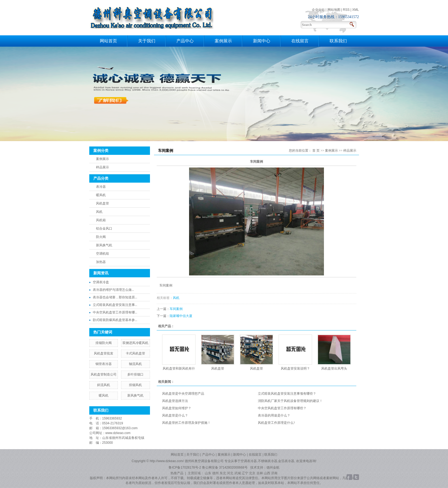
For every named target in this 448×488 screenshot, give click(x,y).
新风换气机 (104, 245)
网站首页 (108, 41)
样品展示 (102, 167)
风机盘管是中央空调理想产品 (183, 394)
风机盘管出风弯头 (334, 368)
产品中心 (185, 41)
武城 (238, 473)
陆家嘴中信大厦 (181, 316)
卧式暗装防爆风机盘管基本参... (115, 320)
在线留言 (300, 41)
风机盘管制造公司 (104, 374)
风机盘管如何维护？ (177, 408)
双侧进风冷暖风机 (135, 343)
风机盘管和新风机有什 (179, 368)
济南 (274, 473)
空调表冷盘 (101, 282)
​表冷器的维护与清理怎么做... (113, 290)
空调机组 (102, 254)
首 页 (316, 151)
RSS (346, 10)
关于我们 (147, 41)
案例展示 (223, 41)
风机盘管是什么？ (175, 415)
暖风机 (101, 195)
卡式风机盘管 (135, 353)
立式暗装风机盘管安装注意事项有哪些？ (287, 394)
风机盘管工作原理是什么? (276, 423)
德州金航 (273, 467)
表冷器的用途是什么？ (274, 415)
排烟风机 (135, 385)
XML (356, 10)
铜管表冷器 (104, 364)
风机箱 (101, 220)
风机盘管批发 (104, 353)
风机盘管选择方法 (175, 401)
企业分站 (318, 10)
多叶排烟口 (135, 374)
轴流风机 (135, 364)
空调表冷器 (249, 461)
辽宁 (245, 473)
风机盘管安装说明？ (295, 368)
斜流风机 (104, 385)
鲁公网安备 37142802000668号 (225, 467)
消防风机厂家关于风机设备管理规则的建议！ (290, 401)
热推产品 (177, 473)
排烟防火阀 (104, 343)
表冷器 (101, 187)
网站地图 (334, 10)
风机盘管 (102, 203)
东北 (223, 473)
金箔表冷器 (286, 461)
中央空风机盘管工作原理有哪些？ (282, 408)
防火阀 (101, 237)
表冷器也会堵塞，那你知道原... (115, 297)
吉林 (260, 473)
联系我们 (338, 41)
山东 (208, 473)
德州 (216, 473)
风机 (99, 212)
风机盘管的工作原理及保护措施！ (186, 423)
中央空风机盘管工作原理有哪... (115, 312)
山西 (267, 473)
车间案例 (176, 309)
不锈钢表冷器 (268, 461)
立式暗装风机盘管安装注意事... (115, 305)
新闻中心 (262, 41)
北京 (252, 473)
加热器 (101, 262)
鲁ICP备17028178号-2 (185, 467)
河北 (230, 473)
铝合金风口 (104, 228)
